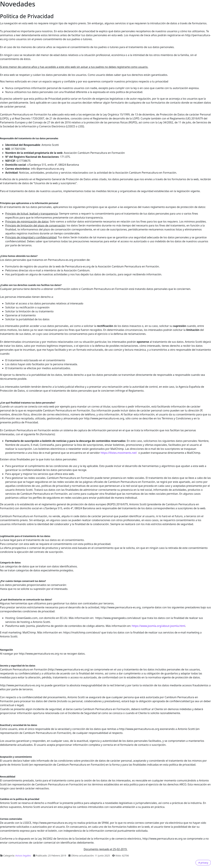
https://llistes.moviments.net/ (119, 453)
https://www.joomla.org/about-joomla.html (158, 626)
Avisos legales (23, 856)
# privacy (203, 863)
